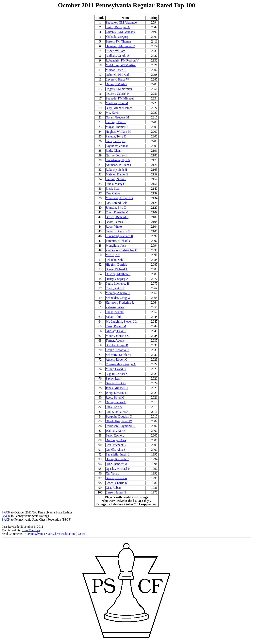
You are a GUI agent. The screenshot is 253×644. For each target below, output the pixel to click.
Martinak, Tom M (117, 103)
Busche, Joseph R (117, 345)
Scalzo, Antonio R (117, 350)
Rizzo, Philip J (115, 288)
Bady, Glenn (114, 151)
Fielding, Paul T (116, 122)
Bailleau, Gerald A (118, 56)
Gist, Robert (113, 488)
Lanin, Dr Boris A (117, 412)
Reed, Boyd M (115, 397)
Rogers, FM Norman (119, 89)
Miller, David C (116, 369)
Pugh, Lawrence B (118, 284)
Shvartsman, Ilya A (118, 160)
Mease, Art (113, 255)
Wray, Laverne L (116, 393)
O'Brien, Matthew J (118, 274)
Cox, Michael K (116, 445)
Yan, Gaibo (113, 193)
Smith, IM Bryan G (118, 27)
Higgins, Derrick (116, 265)
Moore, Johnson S (117, 336)
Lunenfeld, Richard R (119, 236)
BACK (6, 512)
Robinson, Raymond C (120, 426)
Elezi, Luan (113, 189)
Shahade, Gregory (117, 37)
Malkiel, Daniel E (117, 174)
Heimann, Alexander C (120, 46)
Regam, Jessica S (117, 374)
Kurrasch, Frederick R (120, 303)
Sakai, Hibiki (114, 317)
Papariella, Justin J (118, 454)
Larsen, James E (116, 492)
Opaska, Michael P (118, 469)
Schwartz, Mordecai (118, 355)
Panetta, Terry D (116, 136)
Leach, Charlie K (117, 483)
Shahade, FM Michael (120, 98)
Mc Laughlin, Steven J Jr (122, 322)
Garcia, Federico (116, 478)
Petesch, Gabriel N (118, 94)
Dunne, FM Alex (116, 84)
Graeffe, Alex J (115, 450)
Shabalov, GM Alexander (122, 22)
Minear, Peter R (116, 70)
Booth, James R (116, 222)
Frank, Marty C (116, 184)
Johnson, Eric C (116, 208)
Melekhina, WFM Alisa (121, 65)
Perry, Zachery (115, 435)
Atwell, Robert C (117, 359)
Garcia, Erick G (116, 383)
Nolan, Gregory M (118, 117)
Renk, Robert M (116, 326)
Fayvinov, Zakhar (117, 146)
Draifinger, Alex (116, 440)
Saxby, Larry (114, 378)
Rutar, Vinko (114, 227)
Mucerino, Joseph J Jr (120, 198)
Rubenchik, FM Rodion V (122, 60)
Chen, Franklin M (117, 212)
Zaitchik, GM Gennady (120, 32)
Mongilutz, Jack (116, 246)
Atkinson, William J (118, 165)
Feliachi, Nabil (115, 260)
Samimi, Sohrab (116, 179)
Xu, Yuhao (112, 473)
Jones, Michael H (117, 388)
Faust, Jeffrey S (116, 141)
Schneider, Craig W (118, 298)
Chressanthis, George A (121, 364)
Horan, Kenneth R (117, 459)
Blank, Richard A (117, 269)
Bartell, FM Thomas (119, 41)
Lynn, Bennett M (117, 464)
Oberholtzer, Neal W (119, 421)
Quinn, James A (116, 402)
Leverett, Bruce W (117, 79)
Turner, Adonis (115, 340)
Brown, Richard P (117, 217)
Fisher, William (116, 51)
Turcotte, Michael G (119, 241)
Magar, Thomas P (117, 127)
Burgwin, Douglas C (119, 416)
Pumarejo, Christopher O (122, 250)
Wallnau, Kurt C (116, 431)
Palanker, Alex (115, 307)
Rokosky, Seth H (116, 170)
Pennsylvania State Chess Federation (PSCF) (57, 534)
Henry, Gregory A (117, 279)
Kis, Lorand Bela (117, 203)
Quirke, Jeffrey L (117, 155)
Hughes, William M (118, 132)
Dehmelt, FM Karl (118, 75)
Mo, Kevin (113, 113)
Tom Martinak (31, 530)
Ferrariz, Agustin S (118, 231)
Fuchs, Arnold (115, 312)
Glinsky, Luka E (116, 331)
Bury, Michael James (119, 108)
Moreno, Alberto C (118, 293)
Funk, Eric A (114, 407)
